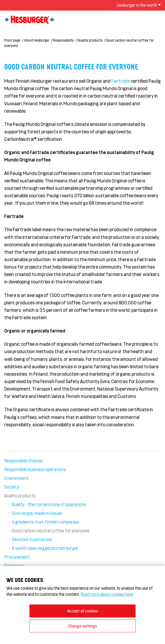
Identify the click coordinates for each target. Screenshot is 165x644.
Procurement (17, 557)
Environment (16, 478)
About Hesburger (37, 40)
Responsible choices (23, 461)
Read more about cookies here (107, 594)
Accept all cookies (83, 611)
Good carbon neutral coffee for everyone (51, 531)
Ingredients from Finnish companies (45, 522)
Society (12, 487)
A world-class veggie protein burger (45, 548)
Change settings (82, 626)
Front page (12, 40)
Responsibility (63, 40)
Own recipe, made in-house (37, 513)
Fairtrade (121, 81)
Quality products (90, 40)
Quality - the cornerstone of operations (49, 504)
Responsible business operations (35, 469)
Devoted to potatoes (32, 539)
